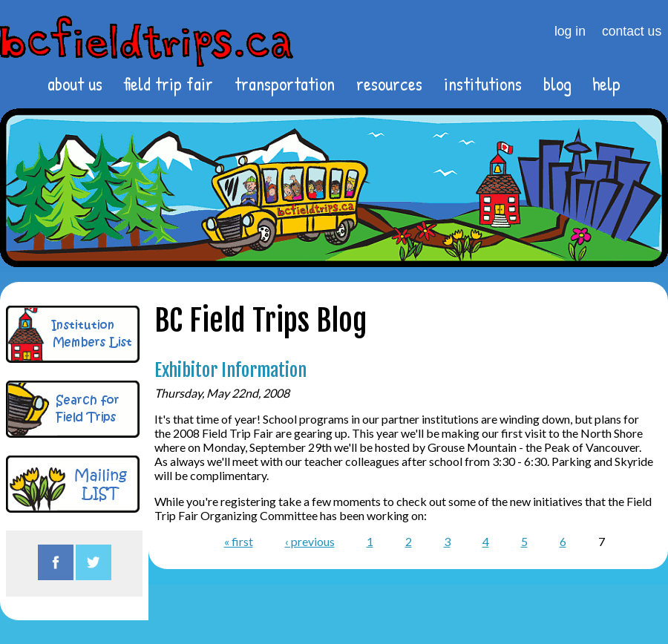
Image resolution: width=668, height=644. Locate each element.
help (606, 84)
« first (239, 541)
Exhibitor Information (230, 370)
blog (557, 84)
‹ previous (310, 541)
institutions (483, 84)
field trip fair (168, 84)
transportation (285, 84)
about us (75, 84)
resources (389, 84)
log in (570, 31)
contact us (632, 31)
